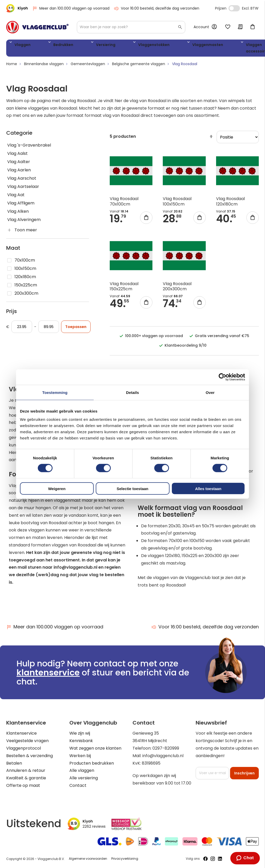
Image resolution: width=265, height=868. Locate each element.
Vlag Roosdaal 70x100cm (124, 203)
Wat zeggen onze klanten (95, 748)
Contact (78, 785)
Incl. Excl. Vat (234, 8)
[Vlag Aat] (48, 197)
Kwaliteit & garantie (26, 778)
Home (12, 66)
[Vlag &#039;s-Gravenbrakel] (48, 147)
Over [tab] (210, 393)
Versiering (79, 46)
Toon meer (26, 232)
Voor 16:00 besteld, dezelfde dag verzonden (156, 8)
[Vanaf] (22, 329)
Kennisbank (81, 741)
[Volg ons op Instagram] (213, 859)
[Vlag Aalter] (48, 164)
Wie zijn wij (80, 733)
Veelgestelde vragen (27, 741)
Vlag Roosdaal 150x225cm (124, 288)
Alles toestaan (208, 488)
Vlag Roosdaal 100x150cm (177, 203)
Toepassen (76, 329)
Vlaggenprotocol (24, 748)
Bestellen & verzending (30, 756)
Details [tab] (132, 393)
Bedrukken (49, 46)
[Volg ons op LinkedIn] (220, 859)
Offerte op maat (23, 785)
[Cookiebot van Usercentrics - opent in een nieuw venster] (222, 377)
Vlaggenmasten (157, 46)
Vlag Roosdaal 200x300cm (177, 288)
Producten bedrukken (92, 763)
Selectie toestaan (133, 488)
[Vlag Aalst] (48, 156)
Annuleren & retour (26, 770)
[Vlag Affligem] (48, 205)
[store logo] (37, 27)
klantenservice (48, 672)
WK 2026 (222, 49)
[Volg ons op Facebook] (205, 859)
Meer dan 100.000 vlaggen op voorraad (71, 8)
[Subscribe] (244, 773)
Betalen (14, 763)
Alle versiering (84, 778)
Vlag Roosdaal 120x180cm (230, 203)
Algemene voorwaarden (88, 859)
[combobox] (131, 27)
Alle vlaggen (82, 770)
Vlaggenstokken (115, 46)
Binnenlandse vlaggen (44, 66)
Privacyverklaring (125, 859)
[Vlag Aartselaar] (48, 189)
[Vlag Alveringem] (48, 222)
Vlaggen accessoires (195, 49)
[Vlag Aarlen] (48, 172)
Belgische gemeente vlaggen (139, 66)
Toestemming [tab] (55, 393)
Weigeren (57, 488)
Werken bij (80, 756)
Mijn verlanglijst (228, 27)
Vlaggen (20, 46)
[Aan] (49, 329)
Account (201, 27)
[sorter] (238, 139)
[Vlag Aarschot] (48, 180)
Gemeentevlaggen (88, 66)
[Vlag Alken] (48, 214)
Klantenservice (21, 733)
